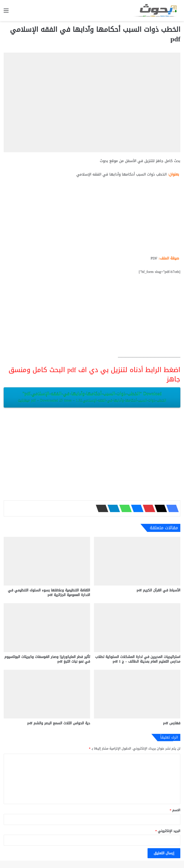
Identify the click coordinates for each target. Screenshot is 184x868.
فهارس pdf (172, 723)
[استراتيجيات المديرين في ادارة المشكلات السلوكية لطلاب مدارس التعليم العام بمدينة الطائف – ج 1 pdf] (137, 628)
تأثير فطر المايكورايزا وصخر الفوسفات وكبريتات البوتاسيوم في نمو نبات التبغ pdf (47, 659)
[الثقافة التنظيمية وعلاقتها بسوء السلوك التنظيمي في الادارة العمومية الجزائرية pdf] (47, 561)
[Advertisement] (92, 218)
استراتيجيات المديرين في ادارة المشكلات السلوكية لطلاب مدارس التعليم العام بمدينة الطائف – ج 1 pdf (138, 659)
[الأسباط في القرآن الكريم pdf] (137, 561)
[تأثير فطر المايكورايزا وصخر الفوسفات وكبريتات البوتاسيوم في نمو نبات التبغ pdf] (47, 628)
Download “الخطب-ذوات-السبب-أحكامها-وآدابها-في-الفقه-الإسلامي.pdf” (92, 397)
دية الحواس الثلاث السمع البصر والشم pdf (59, 723)
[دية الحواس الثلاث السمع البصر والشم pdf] (47, 694)
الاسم (175, 810)
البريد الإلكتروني (168, 831)
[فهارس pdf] (137, 694)
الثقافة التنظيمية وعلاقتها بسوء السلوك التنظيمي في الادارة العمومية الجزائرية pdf (49, 593)
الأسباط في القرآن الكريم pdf (159, 590)
